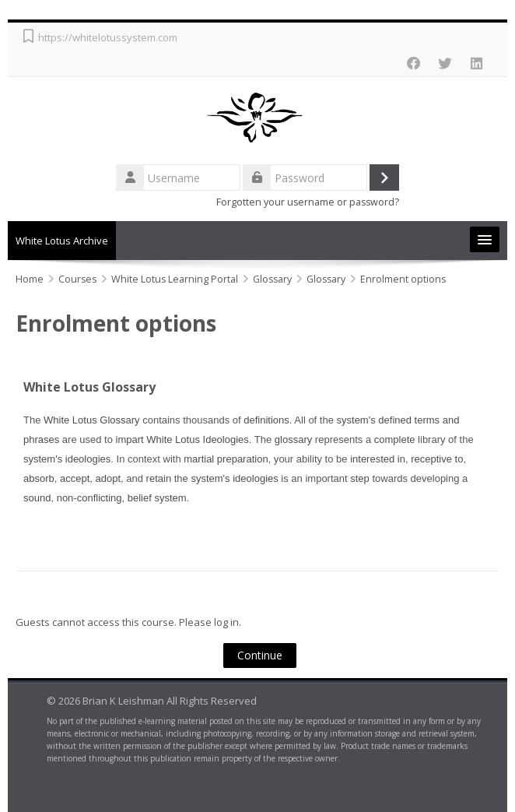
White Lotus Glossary (89, 387)
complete (395, 439)
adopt (109, 478)
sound (37, 498)
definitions (266, 420)
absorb (39, 478)
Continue (260, 655)
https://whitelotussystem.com (108, 37)
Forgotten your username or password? (308, 202)
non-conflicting (89, 498)
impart (130, 439)
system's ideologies (67, 459)
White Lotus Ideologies (198, 439)
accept (75, 478)
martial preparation (226, 459)
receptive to (437, 459)
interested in (378, 459)
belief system (157, 498)
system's (356, 420)
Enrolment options (403, 279)
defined (395, 420)
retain (159, 478)
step (360, 478)
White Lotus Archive (62, 241)
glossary (293, 439)
